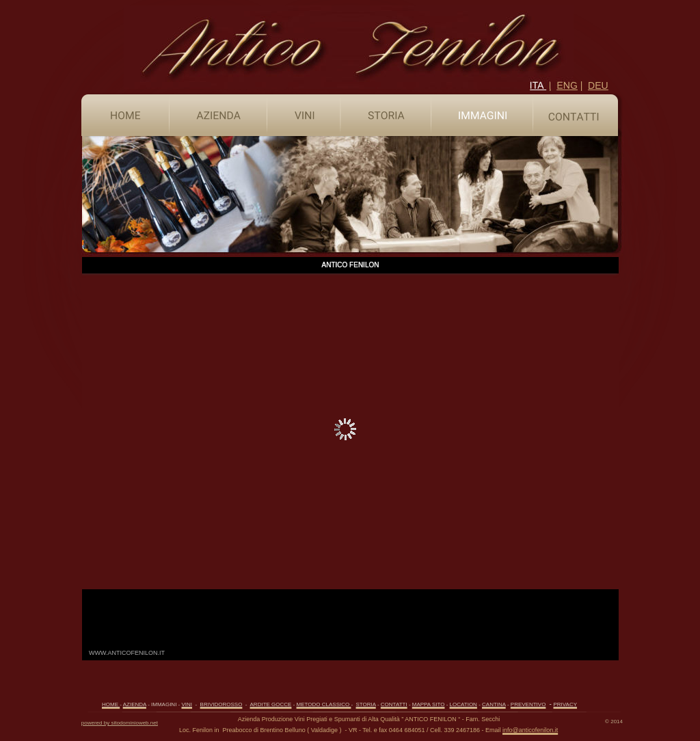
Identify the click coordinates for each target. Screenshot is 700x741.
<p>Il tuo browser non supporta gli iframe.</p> (350, 459)
